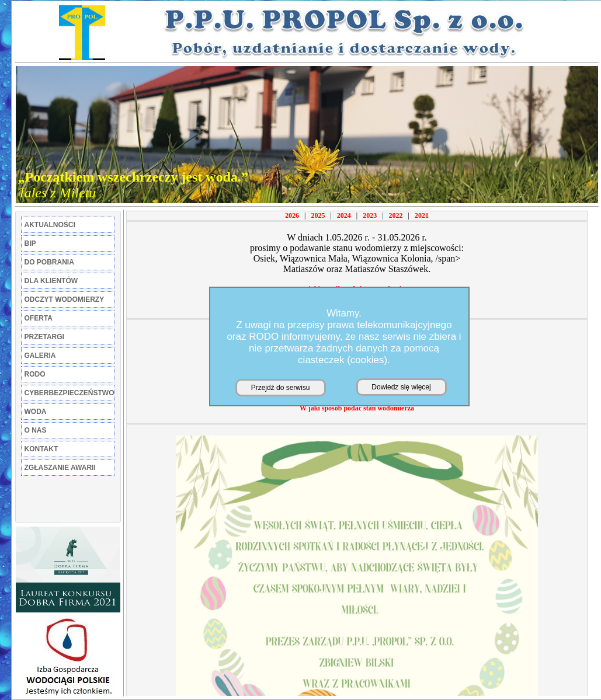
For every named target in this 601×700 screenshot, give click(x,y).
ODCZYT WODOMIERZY (65, 299)
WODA (36, 412)
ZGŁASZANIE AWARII (60, 468)
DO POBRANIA (49, 262)
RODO (35, 374)
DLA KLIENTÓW (51, 281)
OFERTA (39, 318)
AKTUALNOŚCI (50, 225)
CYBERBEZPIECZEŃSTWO (70, 393)
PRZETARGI (44, 337)
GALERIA (40, 356)
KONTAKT (41, 449)
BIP (30, 243)
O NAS (36, 430)
